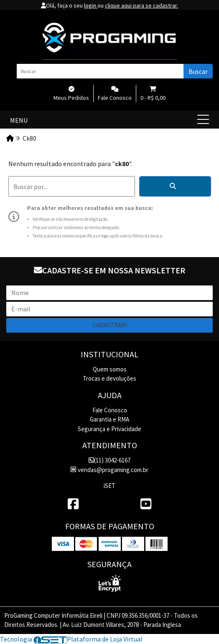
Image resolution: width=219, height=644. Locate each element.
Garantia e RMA (109, 419)
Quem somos (110, 369)
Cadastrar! (109, 325)
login (91, 5)
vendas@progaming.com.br (109, 470)
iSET (109, 486)
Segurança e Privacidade (109, 429)
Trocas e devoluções (109, 378)
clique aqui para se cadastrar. (141, 5)
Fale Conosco (110, 410)
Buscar (198, 71)
